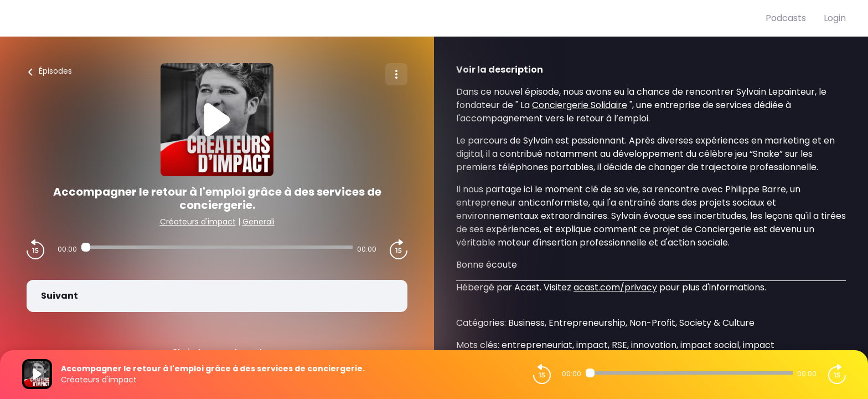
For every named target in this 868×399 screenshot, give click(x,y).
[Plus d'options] (396, 74)
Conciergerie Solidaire (580, 105)
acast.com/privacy (615, 287)
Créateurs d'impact (198, 222)
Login (835, 18)
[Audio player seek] (217, 247)
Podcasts (786, 18)
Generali (259, 222)
